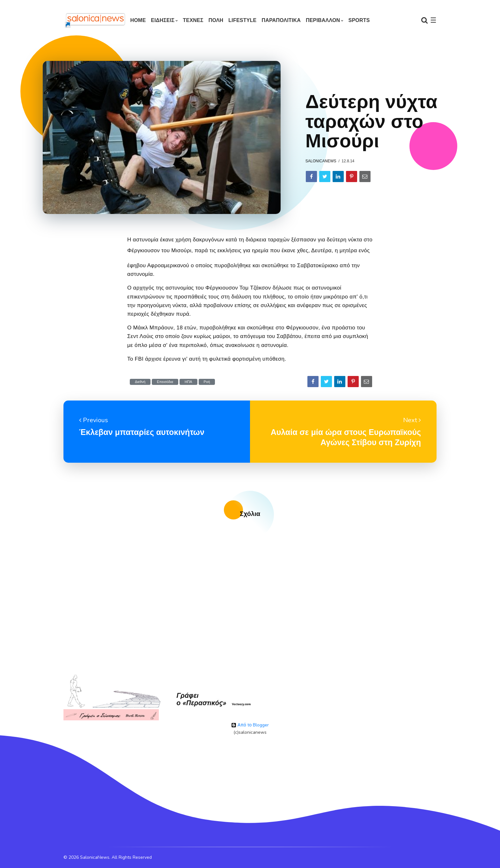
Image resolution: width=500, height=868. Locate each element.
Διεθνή (140, 382)
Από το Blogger (250, 725)
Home (138, 20)
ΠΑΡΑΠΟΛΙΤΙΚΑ (281, 20)
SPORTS (359, 20)
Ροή (207, 382)
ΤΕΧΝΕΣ (193, 20)
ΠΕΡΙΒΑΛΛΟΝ (323, 20)
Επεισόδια (165, 382)
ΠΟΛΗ (216, 20)
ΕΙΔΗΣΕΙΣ (163, 20)
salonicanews (321, 161)
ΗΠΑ (188, 382)
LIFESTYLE (242, 20)
